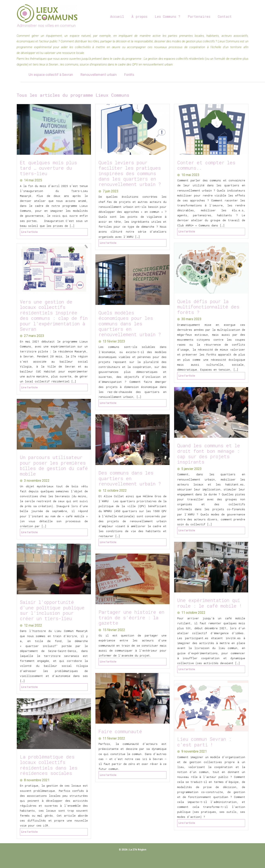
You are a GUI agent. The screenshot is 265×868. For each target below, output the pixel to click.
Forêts (127, 75)
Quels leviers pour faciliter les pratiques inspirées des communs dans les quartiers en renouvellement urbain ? (132, 173)
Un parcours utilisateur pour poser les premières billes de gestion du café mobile (54, 465)
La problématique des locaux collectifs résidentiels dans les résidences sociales (49, 765)
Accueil (117, 16)
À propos (138, 16)
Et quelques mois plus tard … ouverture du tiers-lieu (48, 168)
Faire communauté (120, 731)
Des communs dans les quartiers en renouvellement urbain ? (130, 478)
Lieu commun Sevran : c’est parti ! (204, 742)
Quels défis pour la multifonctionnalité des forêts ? (208, 307)
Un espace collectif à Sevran (50, 75)
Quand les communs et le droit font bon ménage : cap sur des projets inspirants (209, 454)
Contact (221, 16)
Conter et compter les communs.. (206, 165)
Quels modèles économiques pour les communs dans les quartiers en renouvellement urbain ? (130, 324)
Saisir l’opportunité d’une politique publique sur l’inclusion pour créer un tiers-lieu (52, 610)
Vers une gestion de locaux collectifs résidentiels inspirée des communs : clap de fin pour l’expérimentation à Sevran (54, 315)
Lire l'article (29, 232)
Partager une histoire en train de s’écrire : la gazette (131, 617)
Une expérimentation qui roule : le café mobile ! (211, 603)
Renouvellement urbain (97, 75)
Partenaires (196, 16)
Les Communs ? (166, 16)
